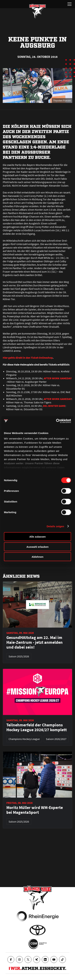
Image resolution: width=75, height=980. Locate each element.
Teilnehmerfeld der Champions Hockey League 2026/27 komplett (37, 727)
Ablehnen (37, 557)
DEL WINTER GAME (54, 406)
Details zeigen (55, 526)
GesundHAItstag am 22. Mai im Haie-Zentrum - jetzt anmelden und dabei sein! (34, 642)
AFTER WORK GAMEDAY (58, 378)
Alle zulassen (37, 537)
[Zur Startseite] (37, 11)
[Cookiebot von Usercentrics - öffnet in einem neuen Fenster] (56, 421)
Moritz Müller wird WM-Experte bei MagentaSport (35, 810)
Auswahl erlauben (37, 547)
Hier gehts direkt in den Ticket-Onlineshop (28, 358)
